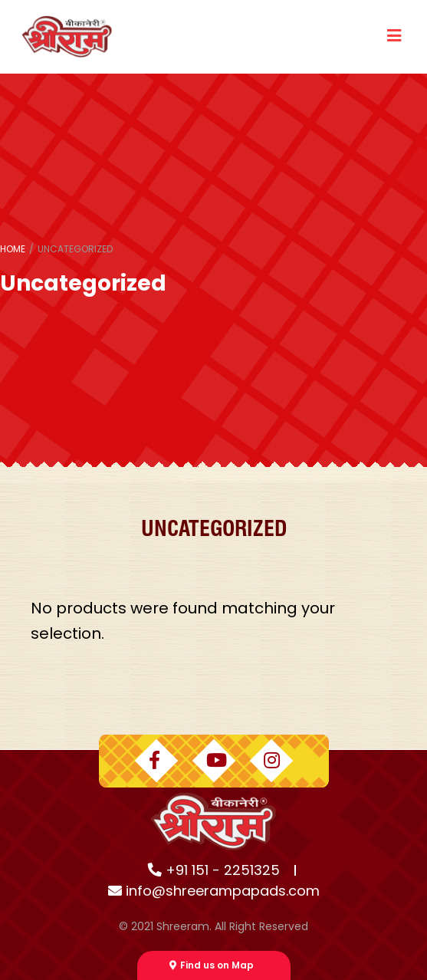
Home (13, 249)
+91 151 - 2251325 (214, 870)
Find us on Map (212, 965)
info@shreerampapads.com (214, 891)
